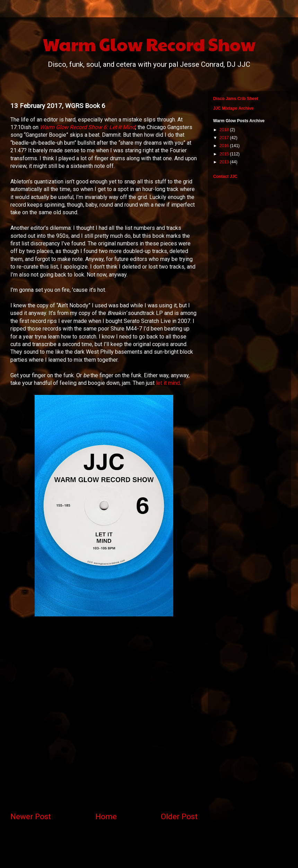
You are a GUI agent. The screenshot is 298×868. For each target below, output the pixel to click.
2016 (225, 146)
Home (106, 816)
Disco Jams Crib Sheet (236, 99)
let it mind (168, 383)
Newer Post (31, 816)
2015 (225, 154)
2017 (225, 138)
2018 (225, 130)
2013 (225, 162)
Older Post (179, 816)
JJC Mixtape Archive (233, 108)
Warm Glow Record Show (149, 44)
